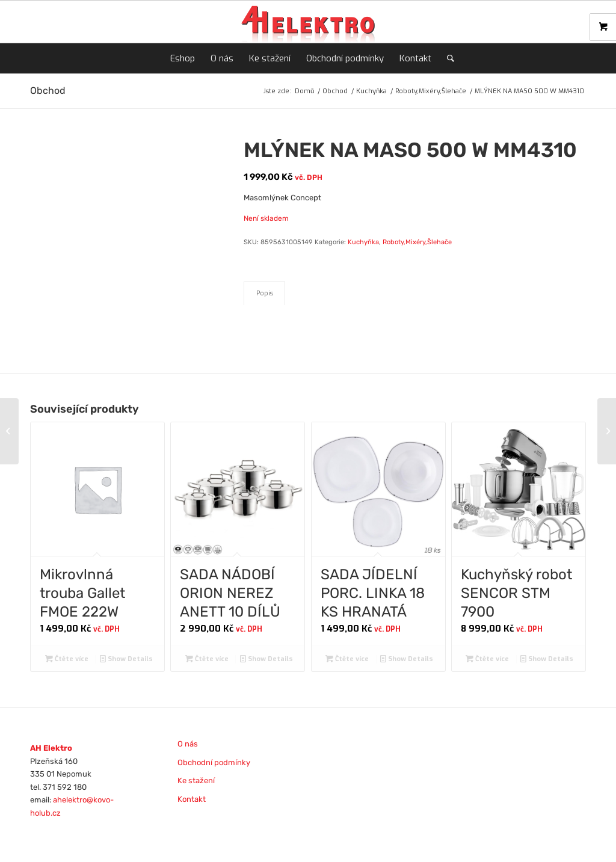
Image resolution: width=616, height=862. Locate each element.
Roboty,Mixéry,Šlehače (417, 242)
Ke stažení (196, 780)
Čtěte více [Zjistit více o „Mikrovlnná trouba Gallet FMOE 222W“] (67, 659)
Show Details (126, 659)
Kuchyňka (363, 242)
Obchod (48, 91)
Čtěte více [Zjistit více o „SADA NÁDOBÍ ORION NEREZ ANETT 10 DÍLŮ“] (207, 659)
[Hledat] (447, 58)
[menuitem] (183, 58)
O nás (188, 744)
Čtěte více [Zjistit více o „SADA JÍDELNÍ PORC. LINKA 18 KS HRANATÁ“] (347, 659)
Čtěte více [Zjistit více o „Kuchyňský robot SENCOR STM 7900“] (487, 659)
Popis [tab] (265, 293)
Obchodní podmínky (214, 762)
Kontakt (192, 799)
